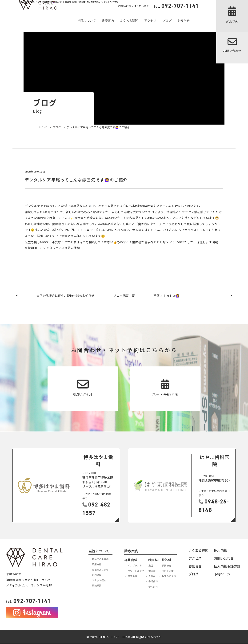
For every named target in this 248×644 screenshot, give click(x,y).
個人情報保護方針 (227, 566)
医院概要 (97, 585)
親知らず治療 (169, 576)
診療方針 (97, 564)
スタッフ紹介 (99, 580)
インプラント (135, 565)
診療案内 (108, 21)
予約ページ (222, 574)
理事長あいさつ (100, 570)
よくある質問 (129, 21)
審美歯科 (131, 560)
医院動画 (31, 248)
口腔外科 (165, 560)
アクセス (150, 21)
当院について (87, 21)
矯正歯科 (132, 576)
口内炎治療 (168, 571)
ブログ (167, 21)
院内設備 (97, 575)
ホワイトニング (136, 571)
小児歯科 (153, 581)
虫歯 (151, 565)
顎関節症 (167, 565)
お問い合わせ (224, 558)
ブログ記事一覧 (124, 296)
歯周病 (152, 571)
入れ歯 (152, 576)
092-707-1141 (28, 601)
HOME (43, 127)
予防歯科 (153, 587)
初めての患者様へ (101, 559)
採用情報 (220, 550)
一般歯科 (151, 560)
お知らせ (184, 21)
